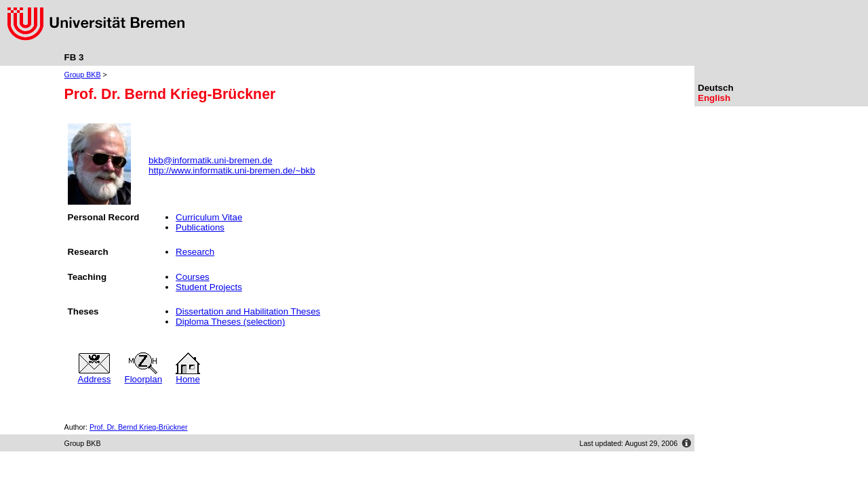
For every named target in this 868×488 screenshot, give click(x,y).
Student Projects (209, 287)
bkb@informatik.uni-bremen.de (210, 160)
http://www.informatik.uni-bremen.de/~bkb (232, 170)
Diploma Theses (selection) (230, 322)
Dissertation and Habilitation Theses (248, 311)
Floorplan (144, 375)
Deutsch (716, 88)
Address (95, 375)
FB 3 (74, 57)
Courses (193, 277)
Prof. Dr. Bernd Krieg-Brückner (139, 427)
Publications (200, 227)
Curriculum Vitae (209, 217)
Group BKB (83, 75)
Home (188, 375)
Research (195, 252)
